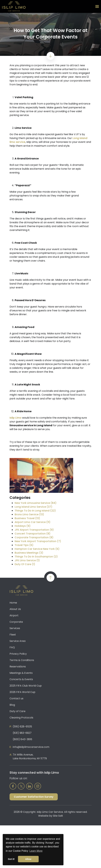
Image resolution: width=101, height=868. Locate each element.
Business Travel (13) (27, 518)
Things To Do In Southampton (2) (36, 557)
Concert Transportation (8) (33, 534)
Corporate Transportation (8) (34, 537)
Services (15, 628)
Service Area (17, 641)
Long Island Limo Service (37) (33, 507)
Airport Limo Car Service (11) (33, 522)
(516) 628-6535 (22, 727)
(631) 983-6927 (22, 733)
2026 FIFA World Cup (22, 692)
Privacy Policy (18, 654)
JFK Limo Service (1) (27, 560)
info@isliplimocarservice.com (31, 747)
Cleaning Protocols (21, 718)
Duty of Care (17, 711)
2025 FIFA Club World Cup (26, 686)
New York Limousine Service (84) (36, 503)
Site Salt (58, 816)
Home (13, 603)
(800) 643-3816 (22, 739)
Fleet (13, 635)
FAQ (12, 647)
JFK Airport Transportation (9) (34, 530)
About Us (15, 609)
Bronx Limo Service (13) (29, 514)
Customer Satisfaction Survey (34, 797)
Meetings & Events (21, 673)
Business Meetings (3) (29, 553)
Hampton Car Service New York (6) (37, 549)
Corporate (16, 622)
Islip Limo (16, 418)
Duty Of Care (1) (25, 564)
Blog (12, 705)
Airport (14, 615)
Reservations (18, 667)
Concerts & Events (21, 679)
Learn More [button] (36, 851)
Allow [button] (28, 859)
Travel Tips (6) (24, 545)
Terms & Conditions (22, 660)
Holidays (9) (23, 526)
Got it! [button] (11, 859)
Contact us (16, 698)
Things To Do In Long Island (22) (35, 511)
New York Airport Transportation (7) (38, 541)
